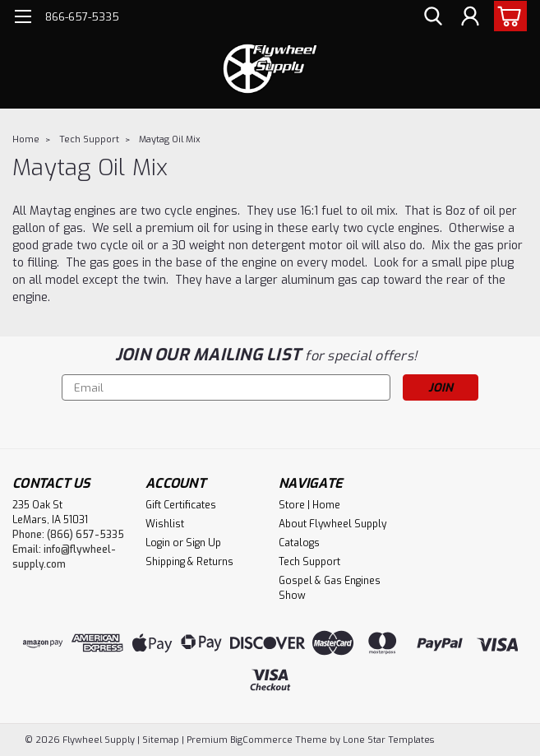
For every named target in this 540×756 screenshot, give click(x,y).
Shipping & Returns (189, 562)
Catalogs (299, 543)
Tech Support (89, 139)
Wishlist (165, 524)
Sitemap (161, 740)
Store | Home (309, 505)
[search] (433, 17)
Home (26, 139)
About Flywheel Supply (332, 524)
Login (158, 543)
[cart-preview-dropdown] (507, 16)
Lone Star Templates (388, 740)
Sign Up (203, 543)
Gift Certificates (181, 505)
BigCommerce (261, 740)
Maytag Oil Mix (170, 139)
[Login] (470, 17)
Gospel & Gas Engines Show (330, 588)
